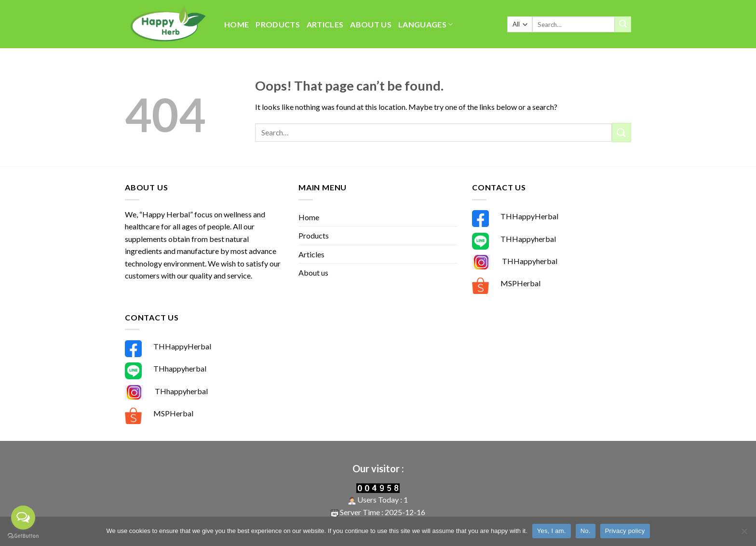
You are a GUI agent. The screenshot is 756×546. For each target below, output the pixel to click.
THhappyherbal (180, 368)
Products (278, 24)
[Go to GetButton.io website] (23, 536)
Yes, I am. (552, 531)
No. (586, 531)
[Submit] (623, 25)
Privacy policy (625, 531)
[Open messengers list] (23, 518)
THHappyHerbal (529, 216)
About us (371, 24)
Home (236, 24)
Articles (325, 24)
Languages (425, 25)
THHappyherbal (528, 239)
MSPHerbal (520, 283)
